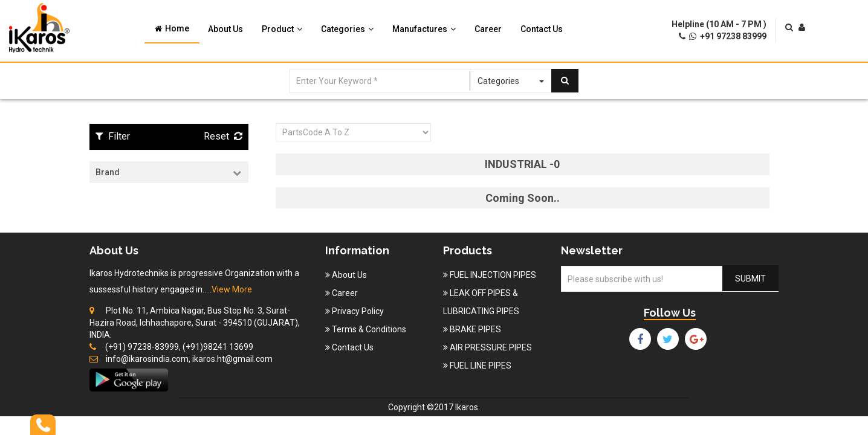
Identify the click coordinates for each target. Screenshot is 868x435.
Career (488, 29)
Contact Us (542, 29)
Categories (347, 29)
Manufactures (424, 29)
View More (232, 289)
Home (172, 28)
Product (282, 29)
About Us (225, 29)
